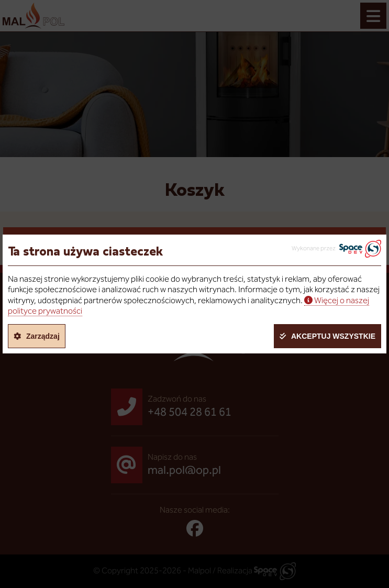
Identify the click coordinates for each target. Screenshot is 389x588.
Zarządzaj (43, 336)
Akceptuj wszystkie (333, 336)
